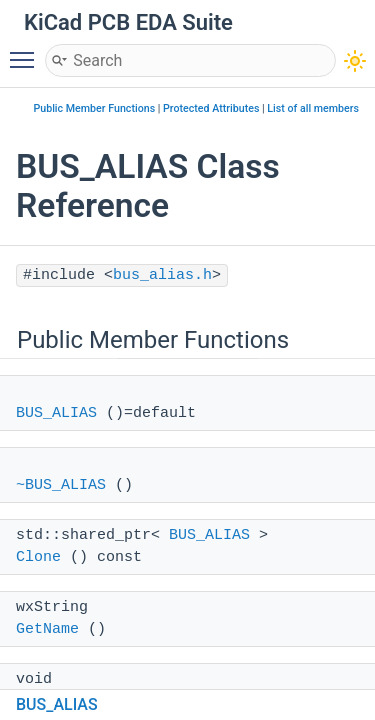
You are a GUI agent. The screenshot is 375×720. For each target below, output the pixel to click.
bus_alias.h (162, 275)
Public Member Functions (94, 108)
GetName (47, 629)
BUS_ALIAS (56, 413)
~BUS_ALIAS (61, 485)
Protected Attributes (211, 108)
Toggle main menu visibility (27, 51)
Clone (38, 557)
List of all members (313, 108)
